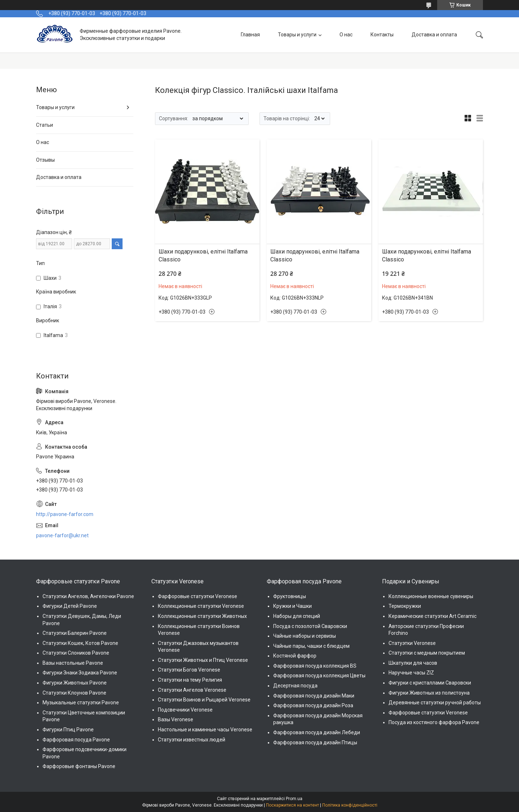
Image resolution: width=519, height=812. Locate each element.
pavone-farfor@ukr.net (62, 535)
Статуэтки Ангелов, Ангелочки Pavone (88, 596)
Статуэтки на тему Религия (190, 680)
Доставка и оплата (434, 35)
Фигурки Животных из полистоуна (429, 693)
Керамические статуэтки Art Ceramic (432, 616)
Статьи (45, 125)
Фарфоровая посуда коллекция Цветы (319, 676)
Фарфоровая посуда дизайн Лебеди (317, 732)
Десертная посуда (295, 686)
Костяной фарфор (295, 656)
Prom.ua (294, 799)
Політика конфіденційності (350, 805)
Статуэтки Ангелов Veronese (192, 690)
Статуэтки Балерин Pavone (75, 633)
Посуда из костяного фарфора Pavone (434, 722)
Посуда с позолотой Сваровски (310, 626)
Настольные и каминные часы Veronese (205, 730)
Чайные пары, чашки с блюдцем (311, 646)
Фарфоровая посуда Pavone (76, 740)
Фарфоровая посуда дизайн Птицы (315, 743)
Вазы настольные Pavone (73, 663)
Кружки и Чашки (292, 606)
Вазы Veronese (176, 719)
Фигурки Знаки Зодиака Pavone (80, 673)
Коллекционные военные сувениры (431, 596)
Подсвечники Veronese (185, 710)
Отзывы (45, 160)
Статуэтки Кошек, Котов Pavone (80, 643)
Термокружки (405, 606)
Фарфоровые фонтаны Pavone (79, 766)
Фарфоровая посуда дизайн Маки (314, 696)
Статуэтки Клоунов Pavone (74, 693)
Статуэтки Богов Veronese (189, 670)
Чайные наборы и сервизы (305, 636)
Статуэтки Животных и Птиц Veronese (203, 660)
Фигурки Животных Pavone (75, 683)
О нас (346, 35)
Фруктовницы (290, 596)
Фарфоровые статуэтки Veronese (198, 596)
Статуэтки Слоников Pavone (76, 653)
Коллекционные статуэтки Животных (202, 616)
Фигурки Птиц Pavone (68, 730)
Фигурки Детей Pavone (70, 606)
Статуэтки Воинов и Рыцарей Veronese (204, 700)
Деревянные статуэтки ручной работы (435, 703)
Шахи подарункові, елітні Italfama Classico (203, 255)
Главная (250, 35)
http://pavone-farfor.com (65, 514)
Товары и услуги (297, 35)
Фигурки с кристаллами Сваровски (430, 683)
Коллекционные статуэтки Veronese (201, 606)
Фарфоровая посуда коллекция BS (315, 666)
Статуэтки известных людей (192, 740)
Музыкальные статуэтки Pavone (81, 703)
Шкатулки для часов (413, 663)
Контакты (382, 35)
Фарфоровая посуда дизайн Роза (313, 705)
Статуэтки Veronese (412, 643)
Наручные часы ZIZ (411, 673)
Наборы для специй (297, 616)
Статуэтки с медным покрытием (427, 653)
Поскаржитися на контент (292, 805)
